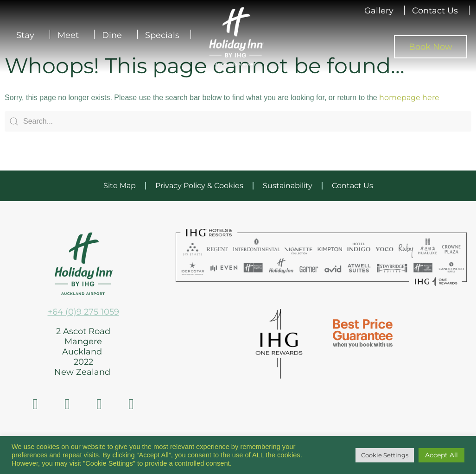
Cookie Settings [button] (385, 455)
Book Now (431, 47)
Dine (114, 35)
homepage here (409, 98)
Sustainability (288, 186)
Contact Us (435, 11)
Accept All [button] (441, 455)
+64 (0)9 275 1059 (83, 312)
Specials (162, 35)
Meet (70, 35)
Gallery (379, 11)
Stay (28, 35)
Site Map (120, 186)
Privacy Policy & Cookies (199, 186)
